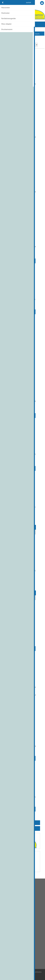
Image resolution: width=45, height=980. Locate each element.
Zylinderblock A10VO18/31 (22, 735)
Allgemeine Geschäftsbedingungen (14, 890)
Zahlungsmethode (9, 900)
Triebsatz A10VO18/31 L (22, 502)
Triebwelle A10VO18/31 (22, 631)
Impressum (7, 921)
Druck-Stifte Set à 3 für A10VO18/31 (22, 80)
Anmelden (38, 3)
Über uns (6, 914)
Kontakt (6, 910)
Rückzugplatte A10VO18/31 (22, 294)
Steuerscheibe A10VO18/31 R (22, 449)
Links (5, 917)
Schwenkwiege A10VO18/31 (22, 396)
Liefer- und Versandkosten (12, 897)
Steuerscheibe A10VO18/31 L (22, 792)
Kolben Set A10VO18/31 (22, 241)
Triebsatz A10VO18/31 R (22, 565)
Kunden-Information (10, 934)
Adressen (6, 938)
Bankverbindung (8, 893)
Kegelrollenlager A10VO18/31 (22, 132)
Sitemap (6, 924)
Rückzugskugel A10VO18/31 (22, 345)
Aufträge (6, 941)
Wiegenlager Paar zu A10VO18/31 (23, 683)
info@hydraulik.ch (12, 961)
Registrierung (34, 3)
